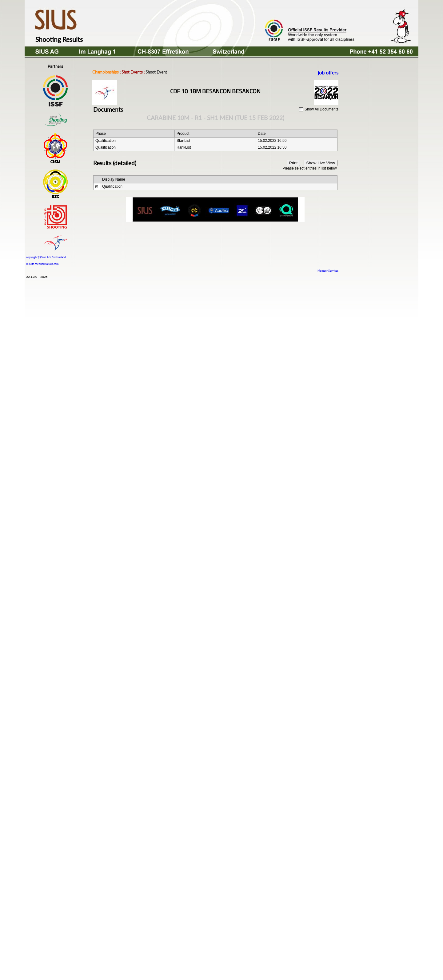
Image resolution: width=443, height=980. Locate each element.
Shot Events (132, 72)
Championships (106, 72)
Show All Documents (321, 109)
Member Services (328, 271)
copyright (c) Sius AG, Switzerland (46, 256)
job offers (328, 72)
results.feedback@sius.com (42, 264)
